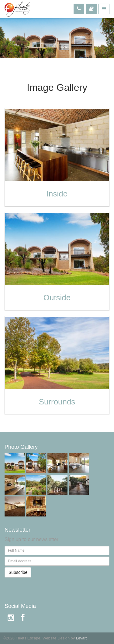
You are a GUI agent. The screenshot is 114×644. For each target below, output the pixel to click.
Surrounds (57, 402)
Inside (57, 194)
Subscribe (18, 572)
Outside (57, 298)
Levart (81, 638)
